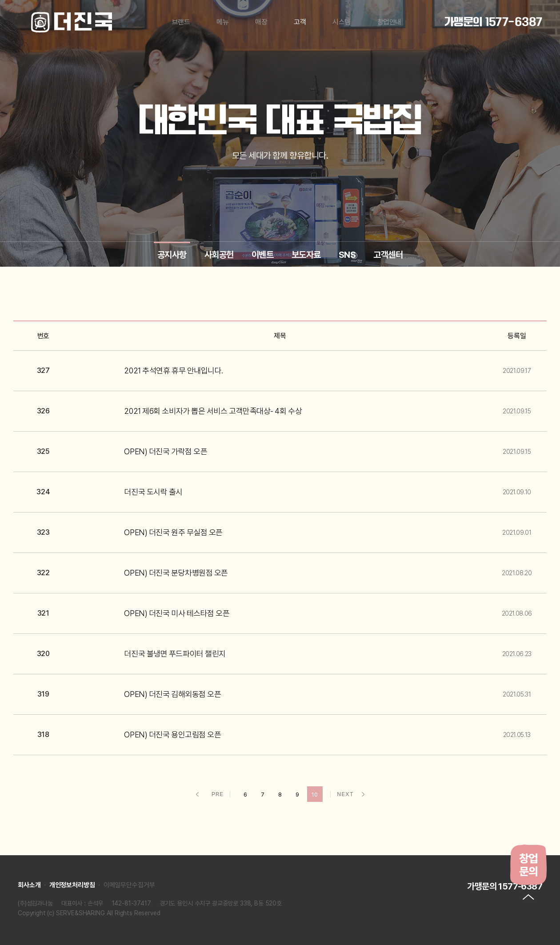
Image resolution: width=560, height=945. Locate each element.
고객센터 (388, 255)
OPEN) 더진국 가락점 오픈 (166, 451)
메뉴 (222, 22)
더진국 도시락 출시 (153, 492)
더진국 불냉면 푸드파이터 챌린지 (175, 654)
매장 (261, 22)
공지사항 (172, 255)
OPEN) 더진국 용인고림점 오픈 (172, 735)
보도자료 (306, 255)
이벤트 (263, 255)
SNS (347, 255)
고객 (300, 22)
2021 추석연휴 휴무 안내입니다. (173, 370)
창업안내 (389, 22)
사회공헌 (219, 255)
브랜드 (181, 22)
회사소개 (29, 885)
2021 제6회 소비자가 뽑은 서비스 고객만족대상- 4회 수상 (213, 411)
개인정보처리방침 (72, 885)
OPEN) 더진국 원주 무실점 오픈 (173, 532)
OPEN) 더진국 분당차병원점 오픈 (176, 573)
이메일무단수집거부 (129, 885)
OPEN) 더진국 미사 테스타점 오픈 (177, 613)
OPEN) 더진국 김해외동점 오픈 (172, 694)
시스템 (342, 22)
